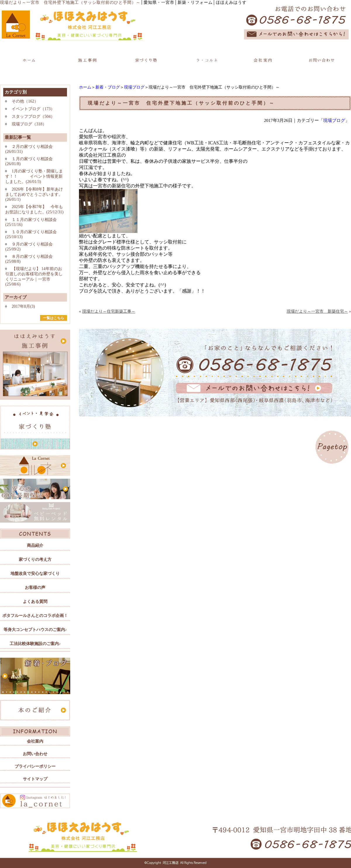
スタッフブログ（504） (33, 116)
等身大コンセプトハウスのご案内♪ (35, 630)
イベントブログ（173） (33, 109)
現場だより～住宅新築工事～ (109, 311)
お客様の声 (35, 588)
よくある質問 (35, 602)
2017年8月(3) (23, 306)
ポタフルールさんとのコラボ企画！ (35, 616)
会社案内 (35, 741)
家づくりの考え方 (35, 560)
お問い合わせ (35, 754)
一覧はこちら (54, 318)
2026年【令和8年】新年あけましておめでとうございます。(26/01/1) (34, 194)
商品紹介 (35, 545)
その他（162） (25, 101)
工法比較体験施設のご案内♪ (35, 644)
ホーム (85, 87)
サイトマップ (35, 779)
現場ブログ (134, 87)
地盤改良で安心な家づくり (35, 574)
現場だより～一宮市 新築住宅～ (317, 311)
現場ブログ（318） (29, 124)
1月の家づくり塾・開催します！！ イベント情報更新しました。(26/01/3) (34, 176)
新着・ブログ (108, 87)
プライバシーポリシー (35, 766)
